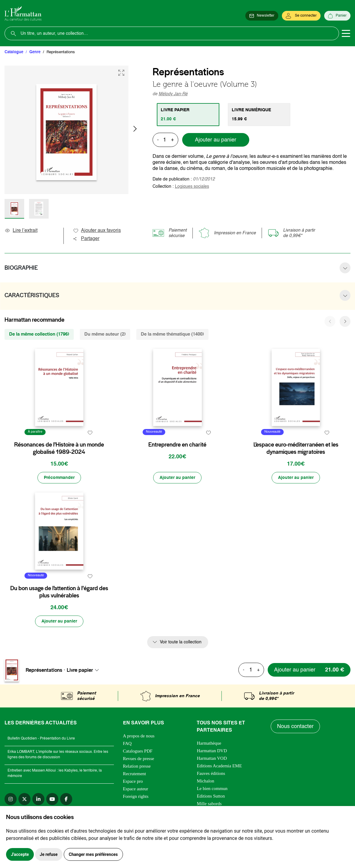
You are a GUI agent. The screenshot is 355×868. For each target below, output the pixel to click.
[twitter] (24, 799)
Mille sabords (209, 804)
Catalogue (14, 52)
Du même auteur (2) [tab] (105, 334)
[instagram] (11, 799)
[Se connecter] (301, 16)
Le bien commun (212, 788)
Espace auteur (136, 789)
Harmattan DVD (212, 751)
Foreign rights (136, 796)
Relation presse (137, 766)
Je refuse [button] (49, 854)
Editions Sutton (211, 796)
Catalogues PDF (138, 751)
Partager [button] (86, 239)
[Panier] (337, 16)
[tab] (188, 115)
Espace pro (133, 781)
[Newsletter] (262, 16)
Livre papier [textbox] (80, 670)
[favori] (90, 433)
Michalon (205, 781)
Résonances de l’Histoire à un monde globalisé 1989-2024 (59, 448)
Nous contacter (295, 727)
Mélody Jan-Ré (173, 94)
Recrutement (135, 774)
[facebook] (66, 799)
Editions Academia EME (219, 766)
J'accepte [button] (20, 854)
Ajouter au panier (216, 140)
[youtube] (52, 799)
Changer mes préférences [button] (93, 854)
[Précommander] (59, 478)
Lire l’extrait (21, 231)
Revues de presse (139, 759)
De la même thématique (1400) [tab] (172, 334)
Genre (35, 52)
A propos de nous (139, 736)
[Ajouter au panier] (177, 478)
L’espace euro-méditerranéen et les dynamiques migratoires (296, 448)
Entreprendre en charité (177, 445)
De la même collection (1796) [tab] (39, 334)
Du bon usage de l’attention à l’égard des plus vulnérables (59, 592)
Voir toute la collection (181, 642)
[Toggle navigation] (346, 34)
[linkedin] (38, 799)
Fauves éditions (211, 773)
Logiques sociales (192, 187)
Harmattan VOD (212, 758)
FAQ (127, 743)
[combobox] (85, 670)
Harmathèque (209, 743)
